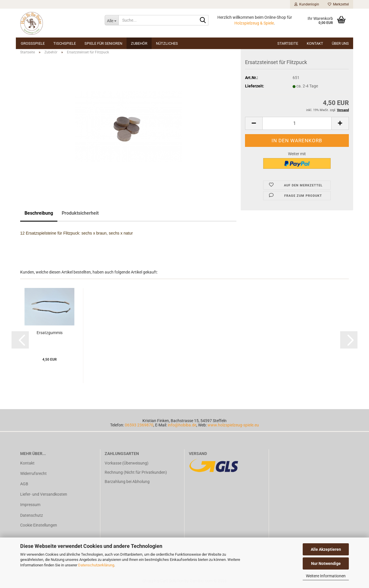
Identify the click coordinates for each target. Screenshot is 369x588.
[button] (254, 123)
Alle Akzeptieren (326, 549)
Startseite (288, 43)
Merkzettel (338, 4)
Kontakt (315, 43)
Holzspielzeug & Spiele (254, 23)
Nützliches (167, 43)
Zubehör (139, 43)
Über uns (340, 43)
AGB (24, 484)
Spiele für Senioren (103, 43)
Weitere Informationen (326, 576)
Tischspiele (65, 43)
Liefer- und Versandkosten (44, 494)
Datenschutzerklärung (96, 565)
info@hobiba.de (182, 425)
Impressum (30, 505)
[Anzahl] (297, 123)
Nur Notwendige (326, 563)
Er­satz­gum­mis (50, 333)
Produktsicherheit (80, 213)
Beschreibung (39, 213)
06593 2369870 (139, 425)
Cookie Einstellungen (39, 525)
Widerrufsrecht (33, 473)
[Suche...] (112, 20)
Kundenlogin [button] (307, 4)
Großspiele (33, 43)
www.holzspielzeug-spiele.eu (233, 425)
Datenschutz (32, 515)
